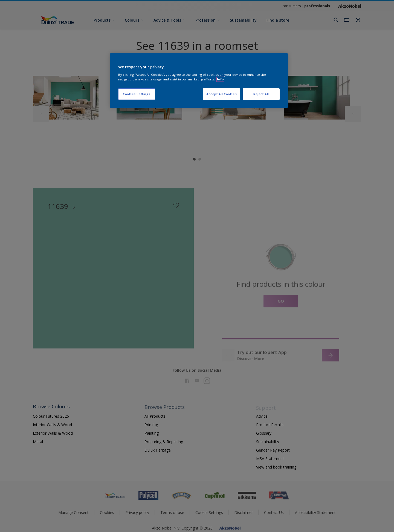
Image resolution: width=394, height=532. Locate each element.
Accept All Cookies (221, 94)
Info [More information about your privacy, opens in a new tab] (220, 79)
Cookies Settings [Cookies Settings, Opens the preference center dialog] (137, 94)
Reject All (261, 94)
